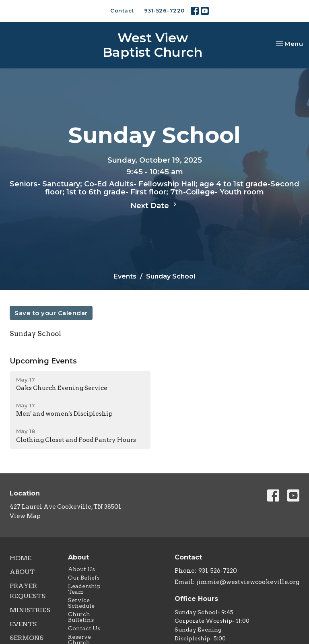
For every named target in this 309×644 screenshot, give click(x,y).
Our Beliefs (84, 578)
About (22, 572)
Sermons (27, 638)
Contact (122, 10)
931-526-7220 (164, 10)
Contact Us (84, 628)
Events (125, 276)
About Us (81, 569)
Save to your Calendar (51, 313)
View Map (25, 516)
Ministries (30, 610)
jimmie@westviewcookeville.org (248, 582)
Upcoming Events (43, 361)
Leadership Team (84, 589)
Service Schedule (81, 603)
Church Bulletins (81, 617)
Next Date (154, 205)
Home (21, 558)
